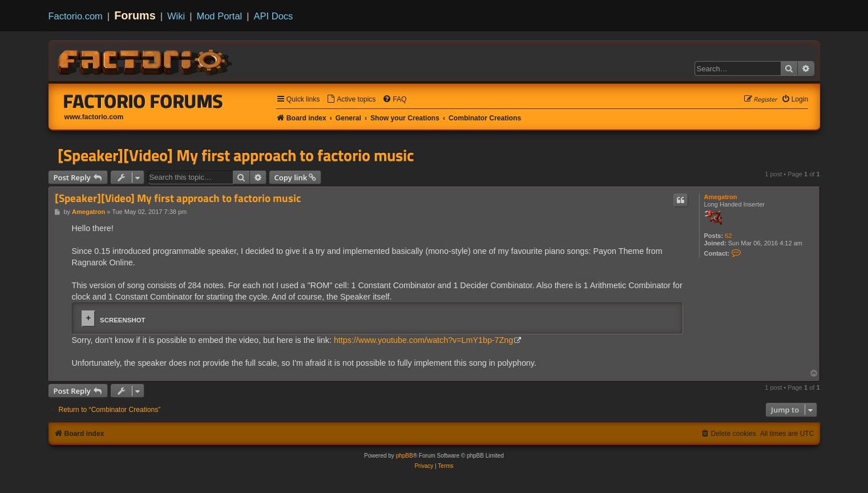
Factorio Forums (143, 101)
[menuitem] (351, 100)
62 (728, 236)
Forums (135, 15)
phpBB (405, 456)
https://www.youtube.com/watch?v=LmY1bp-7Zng (423, 340)
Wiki (176, 16)
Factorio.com (76, 16)
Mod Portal (219, 16)
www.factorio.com (94, 117)
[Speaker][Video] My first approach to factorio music (236, 155)
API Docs (274, 16)
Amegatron (721, 197)
